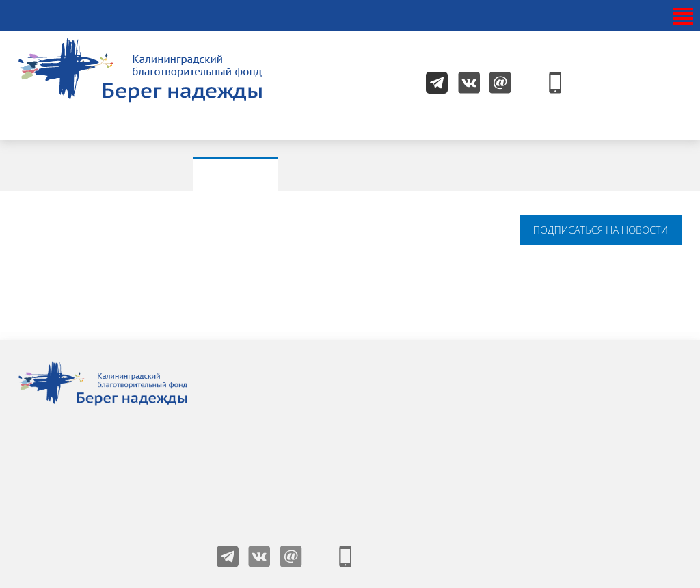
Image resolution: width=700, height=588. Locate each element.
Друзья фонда (279, 442)
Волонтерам (422, 417)
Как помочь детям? (587, 392)
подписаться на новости (601, 230)
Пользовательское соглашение (585, 424)
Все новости (125, 174)
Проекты (491, 174)
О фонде (266, 392)
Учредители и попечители (456, 368)
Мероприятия (360, 174)
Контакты (416, 392)
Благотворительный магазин (461, 442)
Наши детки (273, 368)
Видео (596, 174)
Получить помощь (584, 368)
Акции (240, 174)
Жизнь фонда (277, 417)
